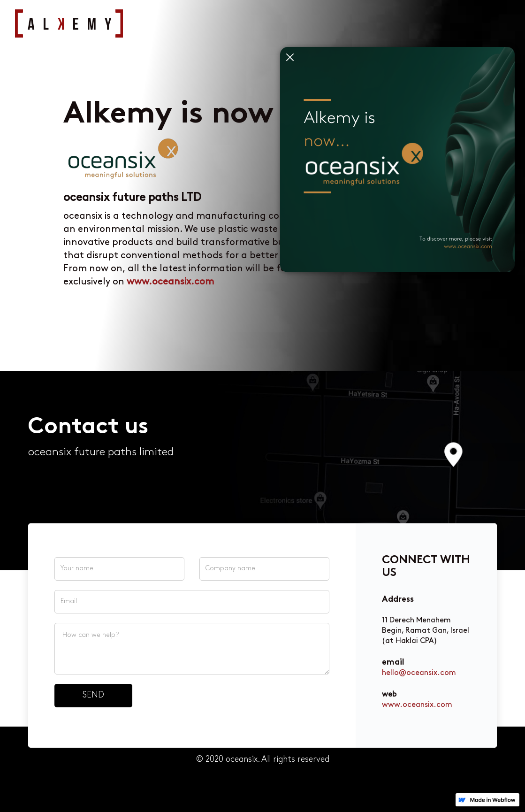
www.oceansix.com (417, 705)
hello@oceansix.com (419, 673)
